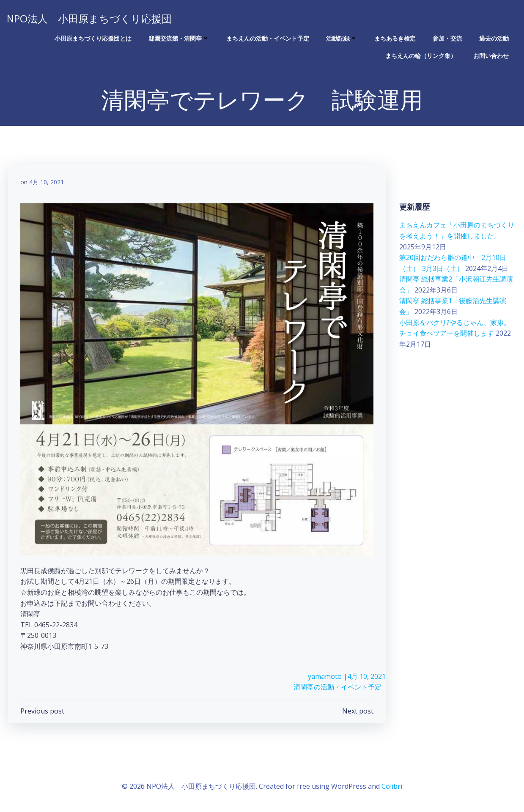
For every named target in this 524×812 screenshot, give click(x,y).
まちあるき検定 (395, 38)
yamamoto (325, 677)
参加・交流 (448, 38)
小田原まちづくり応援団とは (93, 38)
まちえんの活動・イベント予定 (268, 38)
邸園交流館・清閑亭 (179, 38)
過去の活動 (494, 38)
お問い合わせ (491, 56)
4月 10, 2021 (47, 183)
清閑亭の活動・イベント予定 (338, 688)
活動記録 (342, 38)
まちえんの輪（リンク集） (421, 56)
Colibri (392, 787)
